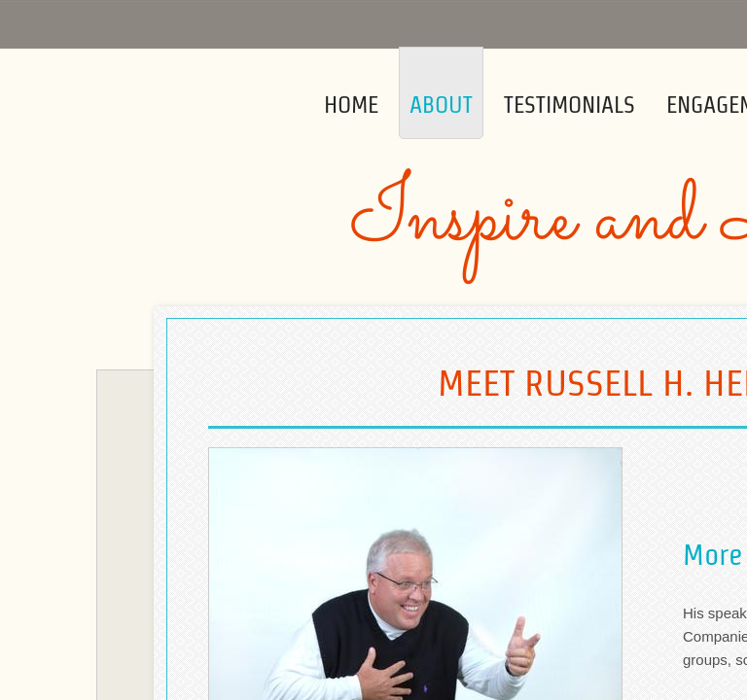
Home (351, 105)
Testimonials (569, 105)
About (441, 105)
